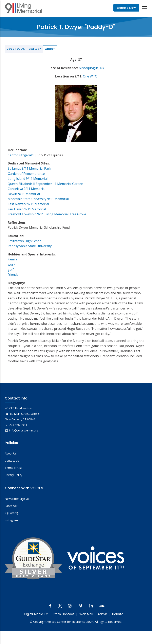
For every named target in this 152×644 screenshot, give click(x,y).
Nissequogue (89, 68)
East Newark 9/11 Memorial (28, 204)
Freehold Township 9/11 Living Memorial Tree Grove (47, 214)
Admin (102, 614)
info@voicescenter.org (21, 430)
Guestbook (16, 49)
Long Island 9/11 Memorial (28, 179)
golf (11, 270)
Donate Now (126, 8)
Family (12, 259)
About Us (11, 453)
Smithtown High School (25, 241)
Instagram (11, 520)
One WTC (90, 76)
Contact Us (12, 461)
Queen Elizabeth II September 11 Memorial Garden (45, 184)
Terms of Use (14, 468)
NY (102, 68)
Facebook (11, 506)
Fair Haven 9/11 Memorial (27, 209)
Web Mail (86, 614)
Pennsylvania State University (30, 246)
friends (13, 275)
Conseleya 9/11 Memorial (27, 189)
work (11, 264)
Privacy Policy (13, 475)
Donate (118, 614)
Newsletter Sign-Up (17, 499)
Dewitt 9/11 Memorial (24, 194)
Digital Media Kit (36, 614)
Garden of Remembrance (26, 174)
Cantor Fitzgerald (21, 155)
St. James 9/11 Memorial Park (29, 168)
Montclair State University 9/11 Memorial (38, 199)
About (50, 49)
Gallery (35, 49)
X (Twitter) (11, 513)
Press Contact (64, 614)
